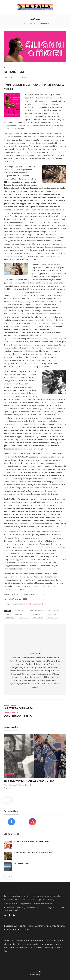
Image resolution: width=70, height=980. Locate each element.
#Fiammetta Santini (54, 611)
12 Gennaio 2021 (21, 78)
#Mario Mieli (10, 617)
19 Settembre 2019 (24, 785)
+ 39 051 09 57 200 (21, 930)
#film (7, 614)
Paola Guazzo (9, 785)
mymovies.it (26, 604)
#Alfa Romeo (19, 611)
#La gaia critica (52, 614)
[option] (35, 762)
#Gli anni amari (36, 614)
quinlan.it (39, 604)
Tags (7, 611)
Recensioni (32, 23)
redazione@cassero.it (43, 903)
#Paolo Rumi (38, 617)
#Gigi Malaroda (20, 614)
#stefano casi (53, 617)
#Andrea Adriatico (35, 611)
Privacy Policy (35, 975)
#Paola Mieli (24, 617)
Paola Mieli (8, 78)
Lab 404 (39, 972)
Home (23, 23)
